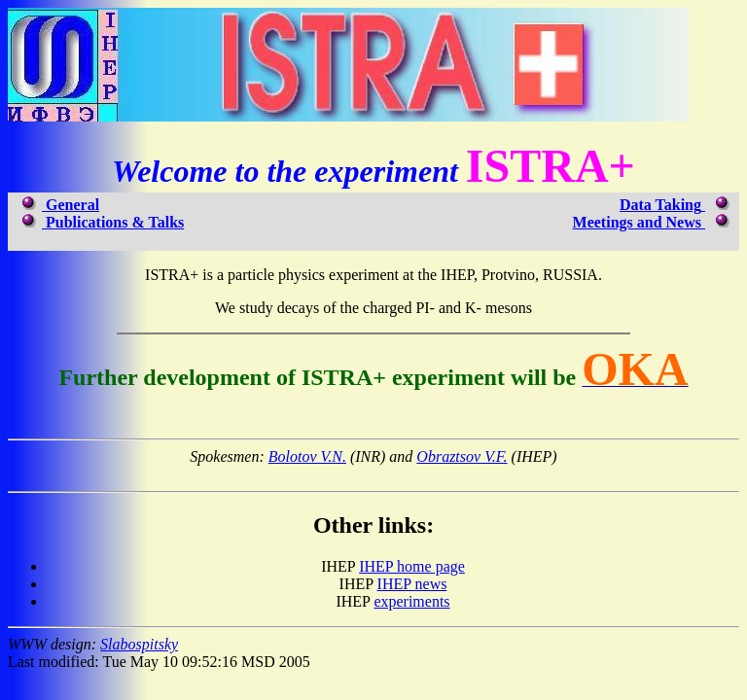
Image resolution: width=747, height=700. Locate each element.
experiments (411, 601)
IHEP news (412, 584)
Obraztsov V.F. (462, 456)
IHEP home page (412, 566)
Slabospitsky (139, 644)
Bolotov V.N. (307, 456)
